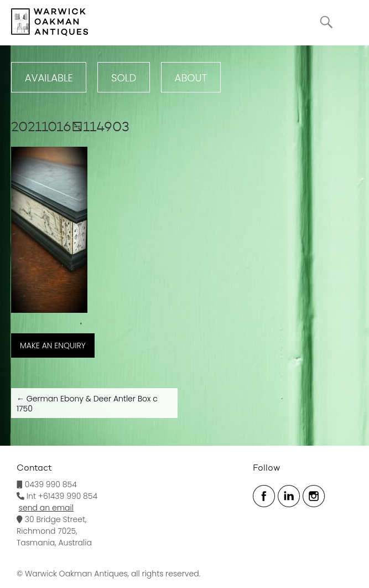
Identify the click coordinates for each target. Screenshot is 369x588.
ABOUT (191, 78)
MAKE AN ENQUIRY (53, 345)
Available (49, 78)
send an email (46, 508)
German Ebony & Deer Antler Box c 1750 (87, 404)
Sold (124, 78)
